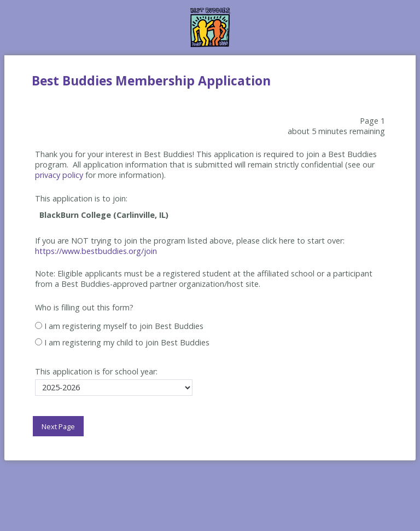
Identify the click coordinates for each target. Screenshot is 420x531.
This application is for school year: (96, 371)
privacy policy (59, 175)
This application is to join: (81, 198)
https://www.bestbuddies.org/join (96, 251)
